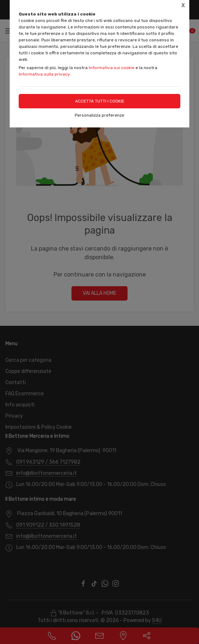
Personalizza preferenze (99, 115)
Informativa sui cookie (112, 68)
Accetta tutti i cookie (100, 101)
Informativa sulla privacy (44, 74)
